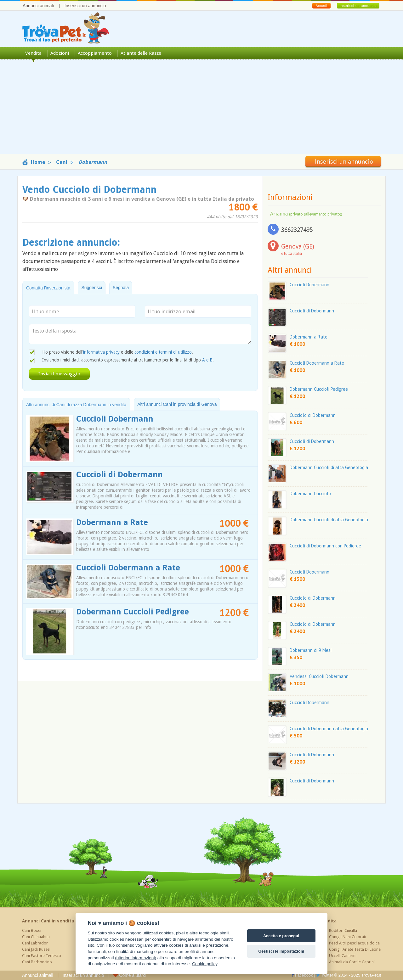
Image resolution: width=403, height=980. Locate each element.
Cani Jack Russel (36, 949)
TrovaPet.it (371, 975)
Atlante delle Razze (141, 53)
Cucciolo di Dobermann (313, 415)
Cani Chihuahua (36, 937)
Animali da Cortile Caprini (352, 962)
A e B (207, 360)
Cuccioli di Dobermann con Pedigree (325, 546)
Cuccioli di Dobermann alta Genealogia (329, 728)
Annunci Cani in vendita (48, 921)
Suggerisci (91, 288)
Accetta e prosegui (281, 936)
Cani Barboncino (37, 962)
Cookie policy (205, 964)
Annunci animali (38, 6)
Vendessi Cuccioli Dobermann (319, 676)
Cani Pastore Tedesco (42, 956)
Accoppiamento (95, 53)
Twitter (325, 975)
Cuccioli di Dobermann (119, 475)
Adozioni (60, 53)
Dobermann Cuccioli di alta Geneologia (329, 467)
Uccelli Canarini (343, 956)
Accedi (321, 6)
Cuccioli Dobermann (115, 419)
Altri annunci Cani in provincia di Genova (177, 404)
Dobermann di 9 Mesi (311, 650)
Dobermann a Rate (112, 522)
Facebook (302, 975)
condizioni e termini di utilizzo (163, 352)
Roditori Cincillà (343, 930)
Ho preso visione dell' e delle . (118, 352)
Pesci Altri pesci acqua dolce (354, 943)
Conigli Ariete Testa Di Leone (355, 949)
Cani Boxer (32, 930)
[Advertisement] (201, 110)
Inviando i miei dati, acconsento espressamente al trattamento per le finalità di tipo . (128, 360)
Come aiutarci (130, 975)
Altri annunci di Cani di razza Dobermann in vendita (76, 405)
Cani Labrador (35, 943)
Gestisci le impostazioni (281, 951)
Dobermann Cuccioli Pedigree (133, 612)
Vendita (33, 53)
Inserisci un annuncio (85, 6)
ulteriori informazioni (136, 958)
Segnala (121, 288)
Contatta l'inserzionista (48, 288)
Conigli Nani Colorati (348, 937)
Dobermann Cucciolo (310, 493)
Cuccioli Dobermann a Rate (128, 568)
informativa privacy (101, 352)
